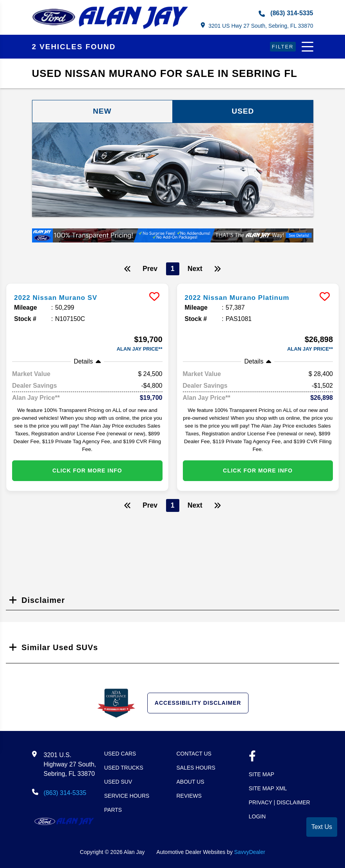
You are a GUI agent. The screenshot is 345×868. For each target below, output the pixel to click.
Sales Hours (196, 768)
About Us (190, 782)
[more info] (87, 285)
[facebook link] (252, 757)
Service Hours (127, 796)
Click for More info (87, 471)
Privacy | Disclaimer (280, 803)
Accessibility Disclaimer (198, 703)
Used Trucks (124, 768)
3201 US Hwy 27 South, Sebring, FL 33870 (257, 26)
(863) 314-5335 (286, 13)
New (102, 112)
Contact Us (194, 754)
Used (243, 112)
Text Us (322, 827)
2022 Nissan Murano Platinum (245, 298)
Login (257, 817)
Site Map (262, 775)
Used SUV (118, 782)
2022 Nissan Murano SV (62, 298)
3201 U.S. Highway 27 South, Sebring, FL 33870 (70, 765)
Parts (113, 810)
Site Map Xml (268, 789)
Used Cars (120, 754)
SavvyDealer (249, 852)
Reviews (189, 796)
